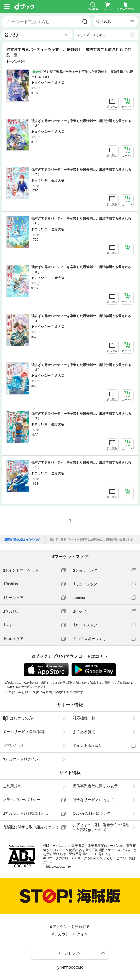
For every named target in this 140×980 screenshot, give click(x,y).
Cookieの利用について (92, 813)
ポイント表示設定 (88, 745)
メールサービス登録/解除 (24, 732)
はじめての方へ (19, 718)
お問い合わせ (14, 745)
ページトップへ (70, 953)
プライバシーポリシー (21, 800)
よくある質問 (84, 732)
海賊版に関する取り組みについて (31, 827)
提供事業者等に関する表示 (95, 786)
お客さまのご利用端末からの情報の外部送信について (101, 827)
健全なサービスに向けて (93, 800)
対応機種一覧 (84, 718)
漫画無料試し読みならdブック (23, 540)
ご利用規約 (12, 786)
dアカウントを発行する (70, 927)
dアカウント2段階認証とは (25, 813)
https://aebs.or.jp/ (59, 867)
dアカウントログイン (21, 759)
